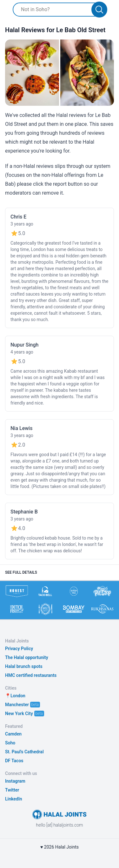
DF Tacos (14, 761)
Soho (10, 743)
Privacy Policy (19, 649)
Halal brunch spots (24, 666)
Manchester (17, 705)
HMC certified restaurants (31, 675)
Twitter (12, 790)
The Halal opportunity (27, 657)
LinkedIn (14, 799)
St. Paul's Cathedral (24, 752)
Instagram (15, 781)
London (18, 696)
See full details (21, 572)
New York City (19, 714)
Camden (13, 734)
